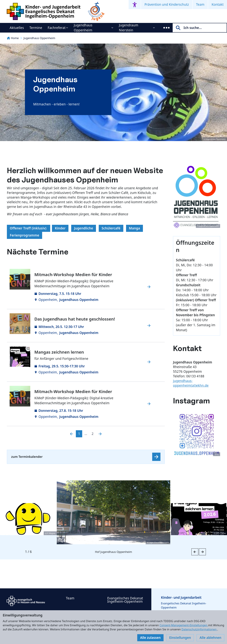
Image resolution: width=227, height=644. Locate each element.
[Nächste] (100, 434)
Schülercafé (111, 228)
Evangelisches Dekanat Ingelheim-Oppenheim (125, 600)
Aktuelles (17, 28)
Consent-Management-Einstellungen (184, 625)
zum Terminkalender (27, 457)
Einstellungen (180, 638)
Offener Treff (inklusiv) (29, 228)
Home (13, 38)
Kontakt (218, 4)
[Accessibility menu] (135, 5)
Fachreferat (57, 28)
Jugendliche (84, 228)
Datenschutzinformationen (199, 629)
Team (200, 4)
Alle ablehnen (210, 638)
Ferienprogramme (25, 235)
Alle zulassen (150, 638)
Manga (135, 228)
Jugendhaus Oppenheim (83, 28)
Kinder (60, 228)
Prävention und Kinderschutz (167, 4)
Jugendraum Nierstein (129, 28)
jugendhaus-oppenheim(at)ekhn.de (191, 383)
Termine (36, 28)
